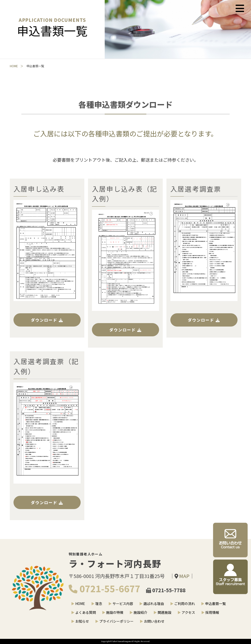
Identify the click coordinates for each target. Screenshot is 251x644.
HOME (14, 67)
